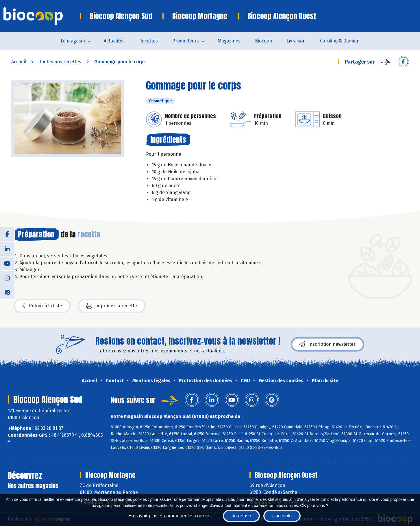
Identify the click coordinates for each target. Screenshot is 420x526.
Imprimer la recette (112, 306)
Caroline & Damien (340, 41)
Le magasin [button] (73, 41)
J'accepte (282, 516)
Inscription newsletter (328, 344)
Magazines (229, 41)
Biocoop (263, 41)
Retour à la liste (42, 306)
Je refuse (241, 516)
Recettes (148, 41)
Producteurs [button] (186, 41)
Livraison (296, 41)
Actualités (114, 41)
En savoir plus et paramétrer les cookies (170, 516)
